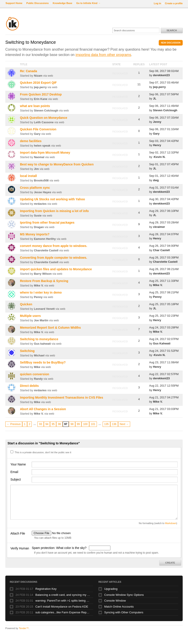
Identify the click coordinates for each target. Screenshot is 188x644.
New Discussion (171, 43)
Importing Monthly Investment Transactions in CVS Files (62, 398)
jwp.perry (40, 87)
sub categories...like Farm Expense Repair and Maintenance (63, 612)
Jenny (157, 122)
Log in (158, 3)
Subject (16, 479)
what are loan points (35, 106)
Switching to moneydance (39, 339)
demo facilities (31, 141)
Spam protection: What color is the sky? (60, 548)
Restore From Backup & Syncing (44, 281)
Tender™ (24, 628)
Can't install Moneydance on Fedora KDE (62, 607)
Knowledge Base (63, 3)
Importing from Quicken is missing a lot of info (54, 211)
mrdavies (40, 204)
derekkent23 (161, 75)
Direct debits (29, 386)
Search (172, 30)
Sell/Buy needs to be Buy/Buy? (43, 362)
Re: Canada (28, 71)
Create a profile (174, 3)
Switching (27, 351)
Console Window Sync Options (124, 595)
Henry (157, 145)
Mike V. (39, 285)
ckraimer (159, 227)
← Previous (14, 424)
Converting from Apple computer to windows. (54, 258)
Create (170, 563)
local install (28, 176)
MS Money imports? (35, 234)
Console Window (115, 601)
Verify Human (20, 548)
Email (14, 472)
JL (155, 98)
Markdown (171, 523)
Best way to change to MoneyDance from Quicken (57, 164)
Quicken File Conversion (38, 129)
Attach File (18, 533)
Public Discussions (38, 3)
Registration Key (46, 589)
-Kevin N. (159, 157)
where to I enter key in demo (41, 292)
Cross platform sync (35, 188)
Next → (124, 424)
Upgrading (111, 589)
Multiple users (30, 316)
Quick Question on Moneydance (44, 118)
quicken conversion (34, 374)
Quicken (26, 304)
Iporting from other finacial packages (47, 223)
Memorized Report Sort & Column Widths (50, 328)
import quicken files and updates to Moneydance (56, 269)
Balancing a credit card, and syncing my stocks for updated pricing (63, 595)
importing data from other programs (103, 55)
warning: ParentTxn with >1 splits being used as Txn (63, 601)
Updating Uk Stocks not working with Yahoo (52, 199)
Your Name (18, 464)
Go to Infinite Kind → (88, 3)
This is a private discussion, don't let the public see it (41, 452)
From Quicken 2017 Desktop (41, 94)
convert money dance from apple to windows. (54, 246)
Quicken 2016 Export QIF (38, 83)
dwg (156, 180)
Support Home (14, 3)
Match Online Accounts (119, 607)
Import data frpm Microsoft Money (45, 153)
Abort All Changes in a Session (43, 409)
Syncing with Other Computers (124, 612)
